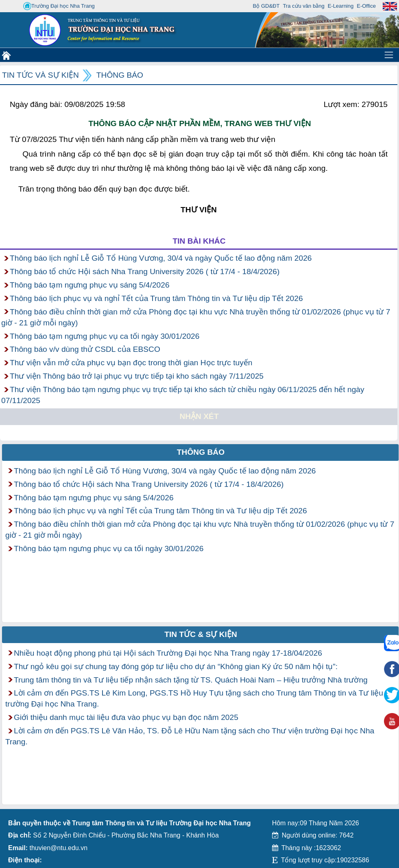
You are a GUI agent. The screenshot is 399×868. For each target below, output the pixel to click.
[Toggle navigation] (389, 55)
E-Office (366, 6)
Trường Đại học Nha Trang (59, 6)
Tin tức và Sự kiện (40, 75)
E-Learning (341, 6)
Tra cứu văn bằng (303, 6)
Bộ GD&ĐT (266, 6)
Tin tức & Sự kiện (201, 634)
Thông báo (120, 75)
